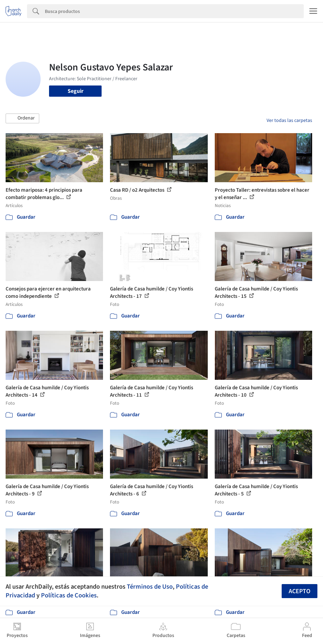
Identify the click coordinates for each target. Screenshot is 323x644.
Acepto (300, 591)
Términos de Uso (150, 587)
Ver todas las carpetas (289, 121)
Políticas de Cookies (69, 595)
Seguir (75, 91)
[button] (22, 118)
